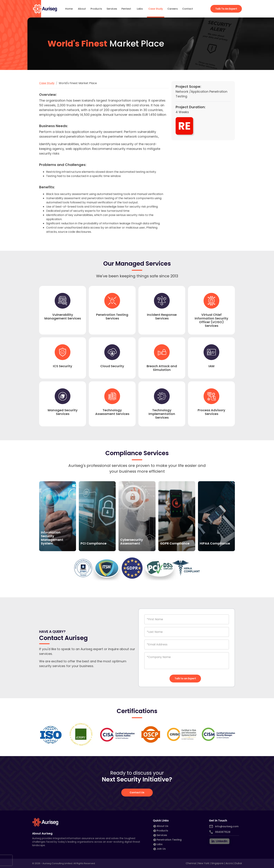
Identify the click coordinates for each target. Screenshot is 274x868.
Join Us (161, 849)
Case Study (156, 9)
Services (112, 9)
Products (96, 9)
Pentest (126, 9)
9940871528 (223, 832)
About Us (162, 826)
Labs (140, 9)
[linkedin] (219, 841)
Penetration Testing (169, 840)
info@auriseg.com (227, 826)
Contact (188, 9)
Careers (173, 9)
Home (69, 9)
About (82, 9)
